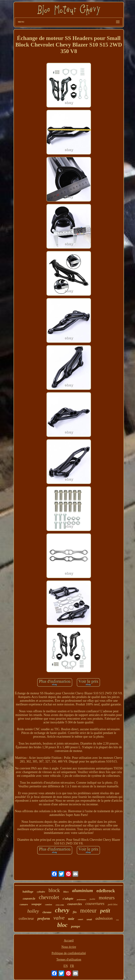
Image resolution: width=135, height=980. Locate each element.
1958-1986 (60, 905)
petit (105, 911)
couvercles (75, 904)
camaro (24, 904)
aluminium (83, 891)
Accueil (69, 941)
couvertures (95, 904)
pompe (76, 926)
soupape (37, 904)
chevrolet (49, 897)
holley (33, 911)
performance (81, 900)
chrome (47, 912)
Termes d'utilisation (69, 960)
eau (118, 920)
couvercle (29, 899)
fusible (92, 899)
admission (104, 918)
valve (59, 918)
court (81, 919)
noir (71, 919)
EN (66, 966)
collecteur (26, 918)
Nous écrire (69, 947)
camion (49, 904)
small (89, 920)
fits (75, 912)
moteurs (107, 898)
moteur (88, 911)
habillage (28, 892)
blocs (66, 892)
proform (44, 918)
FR (72, 966)
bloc (62, 925)
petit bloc (113, 904)
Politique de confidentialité (69, 953)
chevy (62, 910)
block (54, 890)
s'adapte (68, 899)
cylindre (41, 892)
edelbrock (106, 891)
